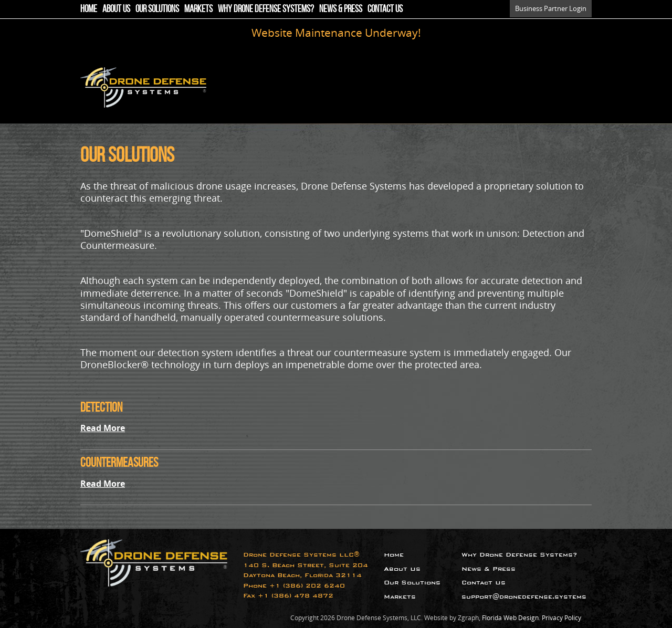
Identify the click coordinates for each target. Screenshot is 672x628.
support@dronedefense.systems (524, 597)
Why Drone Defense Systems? (266, 9)
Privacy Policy (561, 618)
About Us (116, 9)
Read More (103, 428)
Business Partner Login (551, 8)
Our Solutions (157, 9)
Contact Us (385, 9)
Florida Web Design (510, 618)
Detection (101, 407)
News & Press (341, 9)
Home (89, 9)
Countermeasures (119, 462)
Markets (198, 9)
